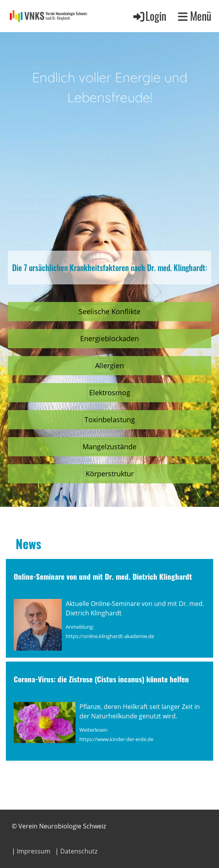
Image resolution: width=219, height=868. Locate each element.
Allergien (109, 365)
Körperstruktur (110, 474)
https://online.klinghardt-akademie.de (110, 636)
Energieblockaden (109, 338)
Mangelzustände (109, 447)
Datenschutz (79, 851)
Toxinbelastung (110, 420)
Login (149, 16)
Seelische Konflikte (109, 311)
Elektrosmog (110, 392)
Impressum (34, 851)
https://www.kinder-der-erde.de (116, 739)
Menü (195, 16)
